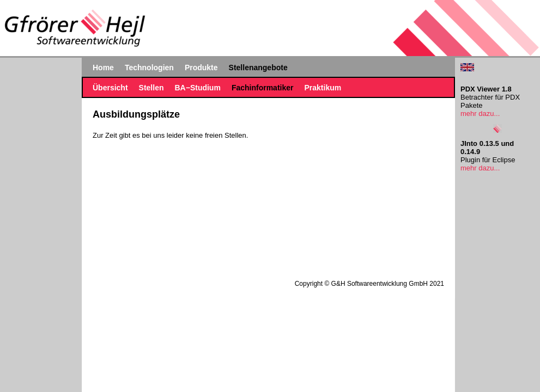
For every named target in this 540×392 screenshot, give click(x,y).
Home (103, 68)
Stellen (151, 88)
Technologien (149, 68)
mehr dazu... (480, 114)
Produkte (201, 68)
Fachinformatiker (263, 88)
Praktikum (323, 88)
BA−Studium (197, 88)
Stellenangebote (258, 68)
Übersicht (110, 88)
